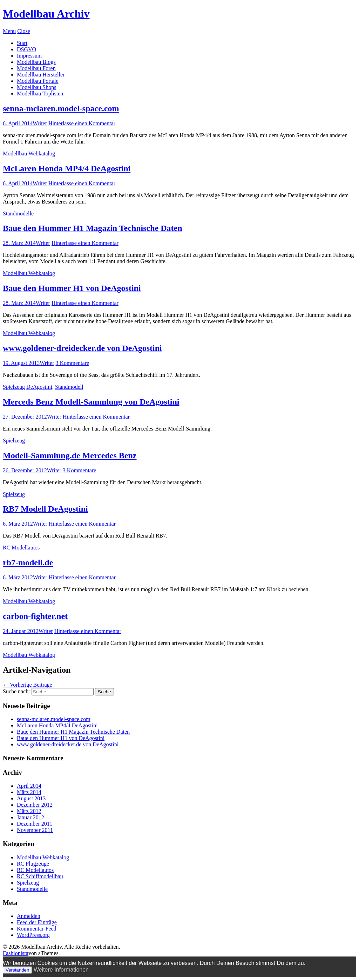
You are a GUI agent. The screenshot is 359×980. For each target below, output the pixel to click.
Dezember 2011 (35, 824)
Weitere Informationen (61, 970)
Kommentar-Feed (37, 929)
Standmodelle (18, 214)
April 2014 (29, 786)
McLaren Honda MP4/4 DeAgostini (67, 168)
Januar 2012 (31, 817)
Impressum (29, 56)
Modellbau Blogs (36, 62)
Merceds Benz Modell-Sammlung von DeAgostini (91, 402)
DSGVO (26, 49)
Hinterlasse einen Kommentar (82, 123)
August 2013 (31, 798)
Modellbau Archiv (46, 14)
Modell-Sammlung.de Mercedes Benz (70, 455)
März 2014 (29, 792)
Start (22, 43)
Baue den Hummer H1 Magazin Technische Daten (93, 228)
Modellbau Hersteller (41, 75)
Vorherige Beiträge (28, 685)
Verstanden (17, 970)
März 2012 (29, 811)
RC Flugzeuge (33, 864)
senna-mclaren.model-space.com (61, 108)
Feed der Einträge (37, 922)
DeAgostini (39, 387)
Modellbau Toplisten (40, 94)
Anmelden (29, 916)
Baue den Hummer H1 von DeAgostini (72, 288)
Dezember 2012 (35, 805)
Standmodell (69, 387)
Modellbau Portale (38, 81)
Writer (40, 123)
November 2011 (35, 830)
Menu (9, 31)
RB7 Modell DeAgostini (45, 509)
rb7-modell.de (28, 562)
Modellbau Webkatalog (29, 154)
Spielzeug (14, 387)
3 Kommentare (72, 363)
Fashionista (16, 953)
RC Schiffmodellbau (40, 876)
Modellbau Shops (36, 87)
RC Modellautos (21, 548)
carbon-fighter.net (35, 616)
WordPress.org (33, 935)
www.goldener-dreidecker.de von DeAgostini (82, 348)
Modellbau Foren (36, 68)
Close (23, 31)
